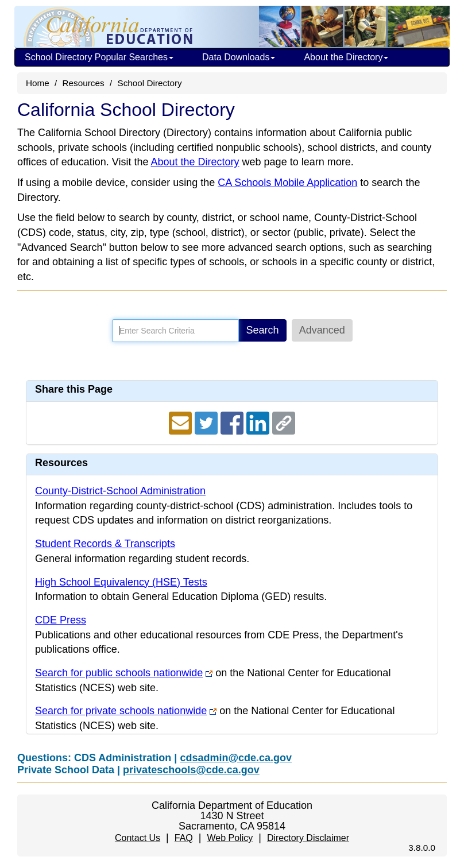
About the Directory (346, 57)
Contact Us (138, 838)
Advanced (322, 330)
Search (263, 330)
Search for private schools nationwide (121, 711)
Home (38, 83)
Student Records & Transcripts (105, 544)
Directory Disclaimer (308, 838)
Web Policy (230, 838)
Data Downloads (239, 57)
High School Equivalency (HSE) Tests (121, 582)
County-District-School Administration (120, 491)
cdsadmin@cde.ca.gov (236, 758)
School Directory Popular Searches (99, 57)
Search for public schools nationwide (119, 673)
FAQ (184, 838)
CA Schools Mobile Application (287, 183)
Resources (84, 83)
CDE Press (61, 620)
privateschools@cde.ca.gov (191, 770)
